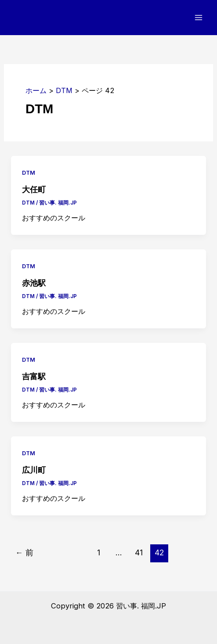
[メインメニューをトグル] (198, 18)
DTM (29, 173)
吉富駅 (34, 376)
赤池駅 (34, 283)
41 (139, 552)
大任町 (34, 189)
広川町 (34, 470)
